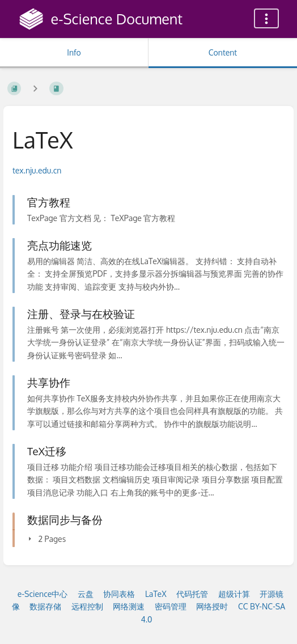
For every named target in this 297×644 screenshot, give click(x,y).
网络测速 (129, 606)
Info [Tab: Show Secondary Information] (74, 52)
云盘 (86, 594)
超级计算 (234, 594)
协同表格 (119, 594)
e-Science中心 (43, 594)
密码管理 (171, 606)
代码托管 (192, 594)
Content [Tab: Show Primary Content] (223, 52)
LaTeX (156, 594)
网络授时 (212, 606)
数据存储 (45, 606)
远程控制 (87, 606)
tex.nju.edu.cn (37, 170)
